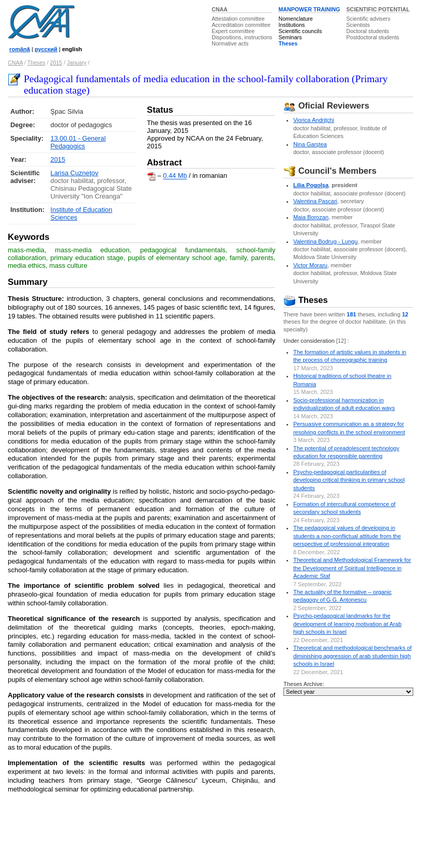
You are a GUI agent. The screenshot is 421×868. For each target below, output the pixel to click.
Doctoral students (367, 31)
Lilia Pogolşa (311, 185)
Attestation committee (238, 19)
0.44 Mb (175, 176)
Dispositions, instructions (242, 37)
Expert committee (233, 31)
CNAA (220, 9)
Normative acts (230, 43)
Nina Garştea (310, 144)
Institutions (291, 25)
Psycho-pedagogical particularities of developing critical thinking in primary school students (349, 480)
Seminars (290, 37)
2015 (56, 63)
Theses (288, 43)
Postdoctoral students (372, 37)
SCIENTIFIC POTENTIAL (378, 9)
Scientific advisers (368, 19)
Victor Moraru (310, 265)
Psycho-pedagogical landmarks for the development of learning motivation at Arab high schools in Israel (347, 624)
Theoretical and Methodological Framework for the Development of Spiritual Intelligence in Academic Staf (352, 568)
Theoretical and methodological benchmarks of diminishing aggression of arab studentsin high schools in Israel (352, 656)
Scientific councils (300, 31)
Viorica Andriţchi (314, 120)
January (77, 63)
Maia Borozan (311, 217)
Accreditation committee (241, 25)
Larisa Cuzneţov (74, 173)
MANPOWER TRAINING (309, 9)
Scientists (358, 25)
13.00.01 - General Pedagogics (78, 142)
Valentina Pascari (315, 201)
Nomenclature (295, 19)
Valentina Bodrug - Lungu (325, 241)
